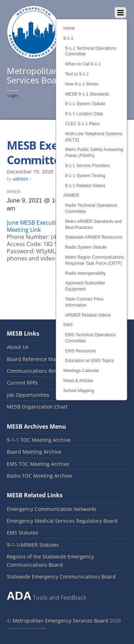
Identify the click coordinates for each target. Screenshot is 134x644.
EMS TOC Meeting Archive (38, 464)
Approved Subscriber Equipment (85, 286)
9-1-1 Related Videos (85, 186)
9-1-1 (68, 38)
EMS (68, 325)
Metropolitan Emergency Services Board (60, 621)
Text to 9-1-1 (77, 74)
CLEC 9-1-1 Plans (82, 124)
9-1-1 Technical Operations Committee (91, 51)
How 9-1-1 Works (81, 84)
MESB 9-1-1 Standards (87, 94)
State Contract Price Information (84, 302)
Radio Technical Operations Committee (91, 208)
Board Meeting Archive (34, 452)
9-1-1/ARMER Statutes (33, 545)
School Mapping (79, 391)
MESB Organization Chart (37, 407)
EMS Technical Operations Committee (90, 338)
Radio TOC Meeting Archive (39, 476)
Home (69, 28)
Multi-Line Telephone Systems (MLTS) (94, 137)
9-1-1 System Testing (85, 176)
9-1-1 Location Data (84, 114)
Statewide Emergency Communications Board (61, 577)
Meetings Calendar (81, 371)
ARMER (71, 195)
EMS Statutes (23, 533)
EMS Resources (81, 351)
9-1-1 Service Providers (87, 166)
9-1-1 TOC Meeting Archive (39, 440)
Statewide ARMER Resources (93, 237)
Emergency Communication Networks (52, 509)
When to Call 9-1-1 (83, 64)
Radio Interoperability (85, 273)
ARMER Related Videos (88, 315)
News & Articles (78, 381)
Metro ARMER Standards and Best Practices (93, 225)
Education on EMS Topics (90, 361)
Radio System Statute (86, 247)
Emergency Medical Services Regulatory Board (62, 521)
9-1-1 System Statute (85, 104)
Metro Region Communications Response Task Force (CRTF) (95, 260)
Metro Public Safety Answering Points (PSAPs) (94, 153)
